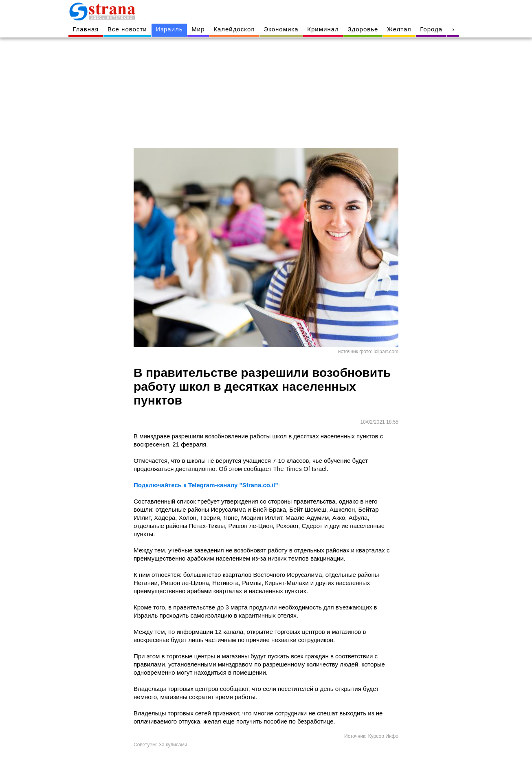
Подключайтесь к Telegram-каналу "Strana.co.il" (206, 485)
